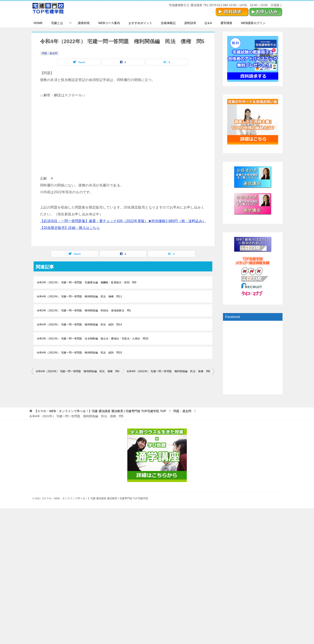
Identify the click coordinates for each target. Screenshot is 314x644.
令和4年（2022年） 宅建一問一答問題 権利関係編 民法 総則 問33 (79, 353)
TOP (100, 411)
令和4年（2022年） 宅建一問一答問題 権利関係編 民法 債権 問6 (168, 371)
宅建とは (57, 23)
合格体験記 (168, 23)
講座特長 (84, 23)
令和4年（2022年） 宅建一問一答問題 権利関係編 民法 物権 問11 (79, 296)
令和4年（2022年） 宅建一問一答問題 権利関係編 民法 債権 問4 (78, 371)
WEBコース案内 (109, 23)
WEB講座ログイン (253, 23)
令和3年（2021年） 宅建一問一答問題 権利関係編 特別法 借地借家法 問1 (84, 311)
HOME (38, 23)
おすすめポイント (140, 23)
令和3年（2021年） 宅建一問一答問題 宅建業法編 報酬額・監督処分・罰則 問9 (87, 282)
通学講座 (226, 23)
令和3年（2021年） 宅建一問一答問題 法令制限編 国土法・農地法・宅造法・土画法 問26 (93, 339)
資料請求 (190, 23)
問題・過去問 (50, 53)
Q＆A (208, 23)
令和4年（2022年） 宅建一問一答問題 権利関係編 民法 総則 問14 (79, 325)
